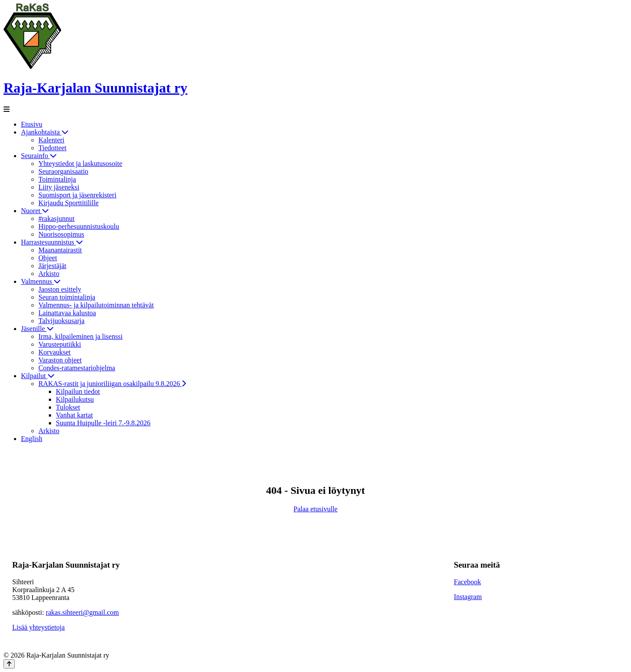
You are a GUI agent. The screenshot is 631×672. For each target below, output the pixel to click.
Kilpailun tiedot (78, 391)
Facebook (467, 582)
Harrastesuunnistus (52, 242)
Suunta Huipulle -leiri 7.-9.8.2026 (103, 423)
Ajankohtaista (45, 132)
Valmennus (41, 281)
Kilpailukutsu (75, 399)
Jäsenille (37, 329)
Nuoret (35, 211)
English (32, 439)
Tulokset (68, 407)
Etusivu (32, 124)
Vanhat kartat (74, 415)
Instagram (468, 597)
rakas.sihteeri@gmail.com (82, 612)
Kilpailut (38, 376)
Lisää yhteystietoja (38, 627)
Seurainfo (39, 156)
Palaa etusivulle (316, 509)
